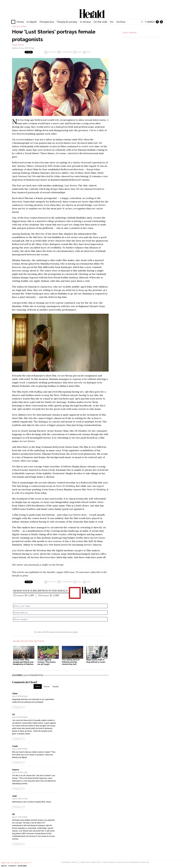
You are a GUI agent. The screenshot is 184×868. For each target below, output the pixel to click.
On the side (100, 22)
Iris (112, 22)
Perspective (47, 22)
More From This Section (29, 641)
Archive (121, 22)
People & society (67, 22)
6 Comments (65, 52)
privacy (75, 862)
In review (85, 22)
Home (20, 22)
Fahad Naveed (18, 45)
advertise (66, 862)
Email (77, 52)
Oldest (38, 686)
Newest (46, 686)
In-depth (32, 22)
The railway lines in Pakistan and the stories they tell (71, 662)
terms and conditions (90, 862)
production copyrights (128, 862)
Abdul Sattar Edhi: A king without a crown (96, 661)
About (4, 866)
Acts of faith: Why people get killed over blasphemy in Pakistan (23, 662)
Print (87, 52)
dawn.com (145, 862)
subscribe (95, 572)
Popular (56, 686)
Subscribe (22, 866)
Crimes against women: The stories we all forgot (47, 662)
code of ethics (108, 862)
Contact (12, 866)
